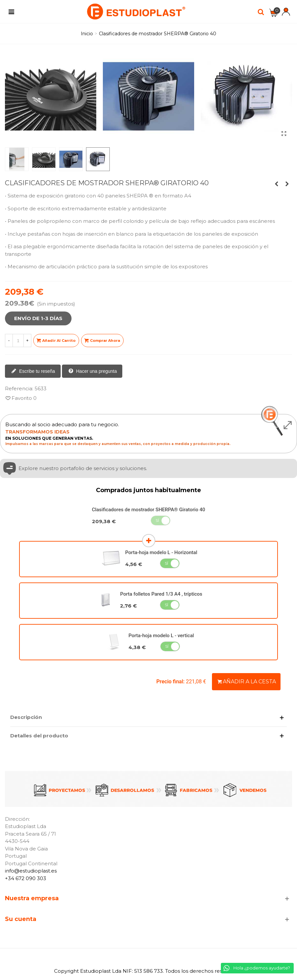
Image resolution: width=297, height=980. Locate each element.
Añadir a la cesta (247, 682)
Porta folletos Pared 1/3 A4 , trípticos (161, 594)
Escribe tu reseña (33, 371)
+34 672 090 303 (26, 878)
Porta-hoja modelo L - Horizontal (161, 552)
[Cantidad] (18, 341)
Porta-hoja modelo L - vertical (161, 636)
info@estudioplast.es (31, 871)
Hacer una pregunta (93, 371)
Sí (157, 520)
